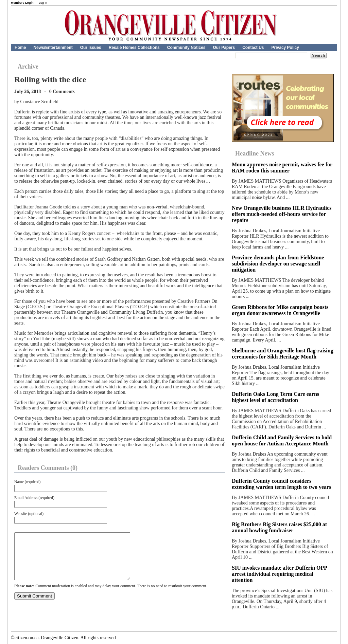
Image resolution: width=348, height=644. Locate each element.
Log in (43, 3)
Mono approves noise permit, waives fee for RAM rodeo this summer (282, 168)
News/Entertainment (53, 48)
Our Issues (91, 48)
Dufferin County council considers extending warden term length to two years (281, 484)
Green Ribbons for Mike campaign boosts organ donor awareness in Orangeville (280, 310)
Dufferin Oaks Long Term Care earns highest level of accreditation (275, 397)
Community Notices (186, 48)
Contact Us (253, 48)
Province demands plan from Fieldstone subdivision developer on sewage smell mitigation (278, 264)
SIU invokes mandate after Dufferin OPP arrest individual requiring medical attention (279, 574)
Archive (28, 67)
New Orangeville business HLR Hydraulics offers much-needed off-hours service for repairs (282, 214)
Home (20, 48)
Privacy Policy (285, 48)
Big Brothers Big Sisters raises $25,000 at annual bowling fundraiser (279, 527)
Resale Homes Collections (134, 48)
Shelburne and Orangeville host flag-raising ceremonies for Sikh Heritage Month (283, 354)
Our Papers (224, 48)
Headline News (255, 153)
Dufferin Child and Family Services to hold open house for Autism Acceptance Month (282, 440)
